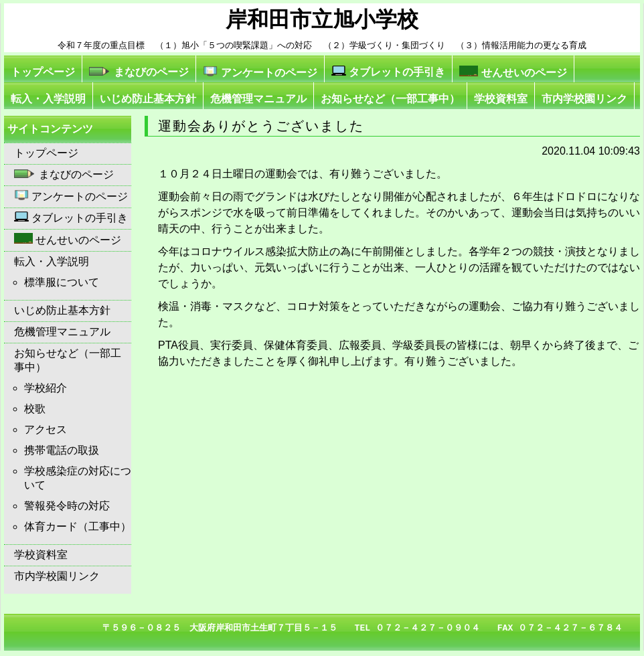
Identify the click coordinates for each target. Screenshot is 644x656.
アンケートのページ (260, 72)
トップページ (43, 72)
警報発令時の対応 (67, 506)
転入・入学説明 (48, 99)
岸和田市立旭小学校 (322, 19)
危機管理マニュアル (258, 99)
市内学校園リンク (584, 99)
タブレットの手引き (388, 72)
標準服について (62, 282)
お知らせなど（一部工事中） (390, 99)
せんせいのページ (513, 72)
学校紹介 (46, 388)
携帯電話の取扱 (62, 450)
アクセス (46, 429)
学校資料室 (501, 99)
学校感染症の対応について (78, 478)
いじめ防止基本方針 (148, 99)
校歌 (35, 409)
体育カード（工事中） (78, 526)
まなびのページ (139, 72)
